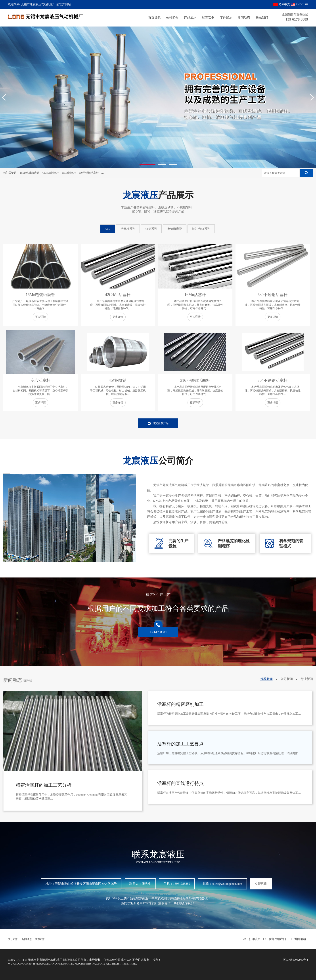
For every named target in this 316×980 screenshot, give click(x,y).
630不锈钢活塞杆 (89, 173)
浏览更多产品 (158, 423)
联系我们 (262, 18)
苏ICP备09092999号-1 (296, 960)
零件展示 (226, 18)
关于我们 (13, 939)
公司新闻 (287, 679)
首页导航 (154, 18)
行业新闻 (307, 679)
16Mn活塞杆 (69, 173)
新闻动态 (244, 18)
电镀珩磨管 (175, 229)
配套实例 (208, 18)
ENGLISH (300, 4)
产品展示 (190, 18)
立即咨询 (261, 884)
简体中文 (282, 4)
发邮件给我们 (277, 939)
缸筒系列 (151, 229)
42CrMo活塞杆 (51, 173)
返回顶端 (300, 939)
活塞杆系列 (128, 229)
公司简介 (172, 18)
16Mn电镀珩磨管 (30, 173)
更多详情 (40, 317)
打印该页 (255, 939)
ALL (108, 229)
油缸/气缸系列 (201, 229)
